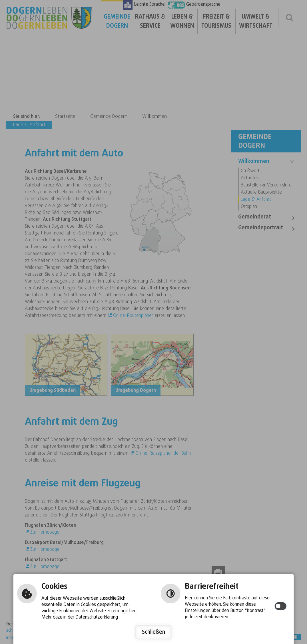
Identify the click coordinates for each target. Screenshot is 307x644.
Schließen (153, 632)
